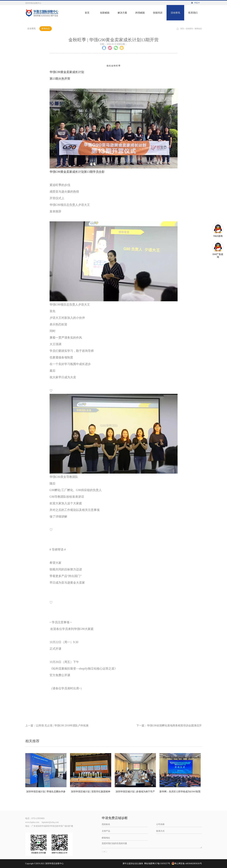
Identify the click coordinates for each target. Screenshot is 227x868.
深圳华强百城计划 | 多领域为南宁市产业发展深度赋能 (135, 793)
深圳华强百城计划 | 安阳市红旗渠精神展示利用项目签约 (91, 793)
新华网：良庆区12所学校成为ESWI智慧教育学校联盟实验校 (180, 793)
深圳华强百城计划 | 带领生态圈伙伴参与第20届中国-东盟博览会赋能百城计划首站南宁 (46, 793)
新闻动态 (198, 29)
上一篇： (57, 726)
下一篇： (169, 726)
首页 (87, 13)
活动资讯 (189, 29)
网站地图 (148, 864)
